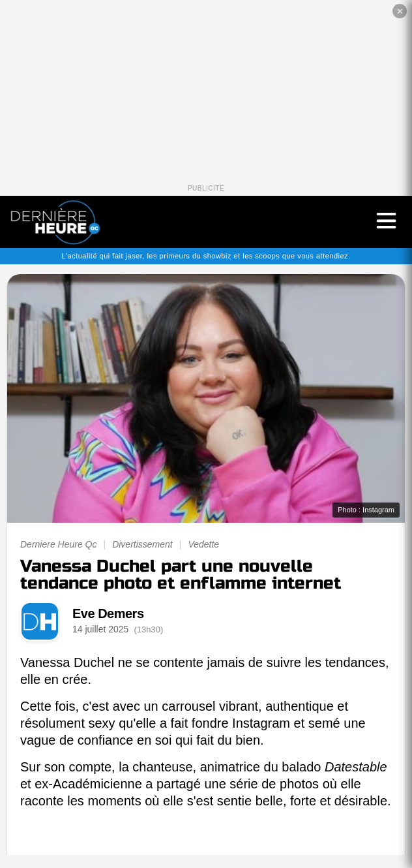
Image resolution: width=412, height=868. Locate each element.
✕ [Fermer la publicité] (400, 11)
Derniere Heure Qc (59, 544)
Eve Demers (108, 613)
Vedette (203, 544)
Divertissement (142, 544)
